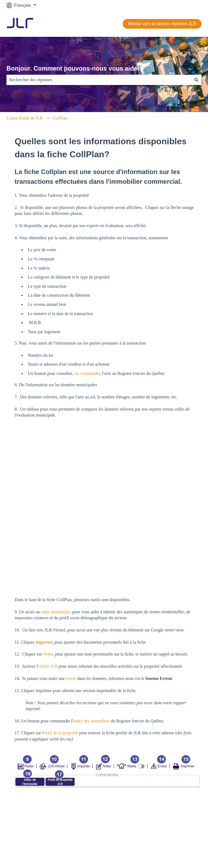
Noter (48, 678)
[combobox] (99, 80)
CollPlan (60, 118)
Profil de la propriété (60, 757)
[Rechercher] (196, 80)
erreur (71, 702)
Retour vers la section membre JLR (162, 24)
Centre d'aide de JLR (25, 118)
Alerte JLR (49, 690)
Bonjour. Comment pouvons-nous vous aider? (75, 68)
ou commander (87, 373)
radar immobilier (55, 636)
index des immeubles (91, 745)
